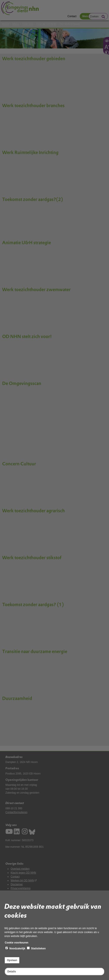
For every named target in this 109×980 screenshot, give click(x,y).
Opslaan (12, 960)
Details (12, 972)
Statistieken (36, 948)
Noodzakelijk (15, 948)
